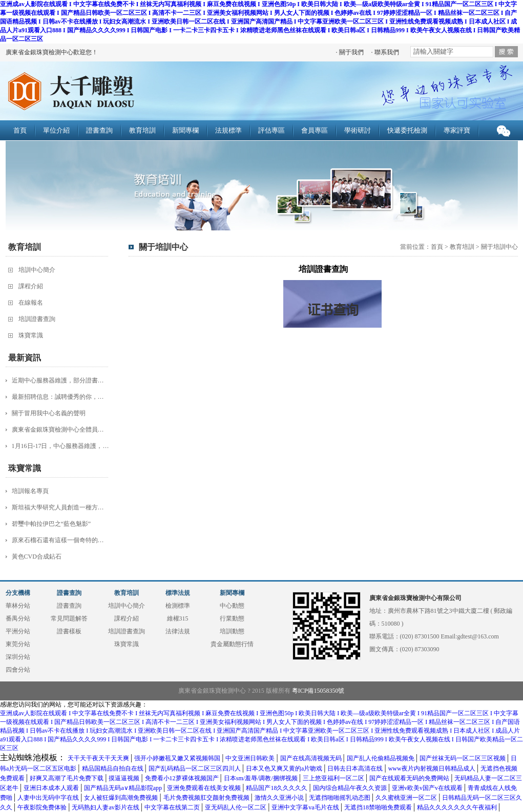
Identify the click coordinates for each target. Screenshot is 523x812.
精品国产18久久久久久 (277, 788)
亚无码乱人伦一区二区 (236, 807)
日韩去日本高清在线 (356, 768)
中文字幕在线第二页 (173, 807)
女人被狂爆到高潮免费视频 (122, 798)
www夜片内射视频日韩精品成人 (433, 768)
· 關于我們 (350, 52)
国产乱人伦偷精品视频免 (381, 758)
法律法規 (178, 631)
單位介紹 (56, 130)
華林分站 (18, 606)
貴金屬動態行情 (232, 644)
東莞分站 (18, 644)
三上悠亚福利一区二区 (334, 778)
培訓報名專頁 (30, 491)
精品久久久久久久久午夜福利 (458, 807)
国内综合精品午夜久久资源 (351, 788)
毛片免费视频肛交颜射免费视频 (207, 798)
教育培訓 (142, 130)
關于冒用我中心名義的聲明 (49, 413)
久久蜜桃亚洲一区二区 (407, 798)
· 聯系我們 (385, 52)
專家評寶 (457, 130)
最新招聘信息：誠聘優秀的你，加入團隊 (60, 397)
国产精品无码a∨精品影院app (124, 788)
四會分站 (18, 670)
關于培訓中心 (499, 247)
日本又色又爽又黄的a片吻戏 (285, 768)
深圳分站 (18, 657)
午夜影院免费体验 (43, 807)
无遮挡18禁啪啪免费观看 (379, 807)
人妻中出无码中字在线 (49, 798)
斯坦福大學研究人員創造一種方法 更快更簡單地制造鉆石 (60, 507)
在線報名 (31, 303)
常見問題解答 (69, 618)
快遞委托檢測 (407, 130)
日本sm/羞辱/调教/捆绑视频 (261, 778)
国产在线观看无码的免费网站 (410, 778)
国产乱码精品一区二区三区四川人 (195, 768)
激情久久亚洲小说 (280, 798)
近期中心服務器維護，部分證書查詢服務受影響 (60, 380)
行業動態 (232, 618)
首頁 (20, 130)
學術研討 (358, 130)
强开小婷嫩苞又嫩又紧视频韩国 (178, 758)
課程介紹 (31, 286)
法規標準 (228, 130)
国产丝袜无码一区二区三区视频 (463, 758)
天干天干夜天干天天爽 (99, 758)
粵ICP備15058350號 (318, 691)
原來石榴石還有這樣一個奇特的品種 (60, 540)
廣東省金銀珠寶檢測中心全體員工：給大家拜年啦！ (60, 430)
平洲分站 (18, 631)
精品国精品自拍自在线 (113, 768)
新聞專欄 (185, 130)
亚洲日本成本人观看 (52, 788)
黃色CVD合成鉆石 (37, 557)
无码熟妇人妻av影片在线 (106, 807)
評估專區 (271, 130)
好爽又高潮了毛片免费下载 (67, 778)
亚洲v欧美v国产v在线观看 (428, 788)
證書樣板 (69, 631)
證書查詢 (99, 130)
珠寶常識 (31, 335)
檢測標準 (178, 606)
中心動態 (232, 606)
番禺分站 (18, 618)
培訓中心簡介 (37, 270)
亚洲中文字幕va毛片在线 (306, 807)
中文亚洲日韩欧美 (251, 758)
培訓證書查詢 (37, 319)
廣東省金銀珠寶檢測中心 (148, 92)
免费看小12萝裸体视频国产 (183, 778)
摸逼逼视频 (125, 778)
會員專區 (315, 130)
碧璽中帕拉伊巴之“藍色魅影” (51, 524)
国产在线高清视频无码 (312, 758)
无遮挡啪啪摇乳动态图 (340, 798)
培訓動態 (232, 631)
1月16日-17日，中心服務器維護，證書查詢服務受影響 (60, 446)
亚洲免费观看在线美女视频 (205, 788)
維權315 (178, 618)
